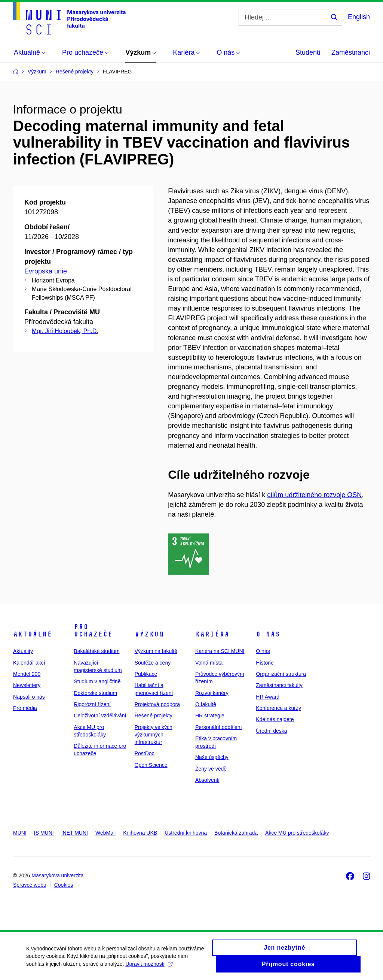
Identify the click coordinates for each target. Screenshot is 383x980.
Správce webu (30, 885)
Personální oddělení (219, 727)
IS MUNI (44, 833)
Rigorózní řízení (92, 704)
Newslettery (27, 685)
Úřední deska (271, 731)
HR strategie (210, 716)
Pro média (25, 708)
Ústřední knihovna (186, 833)
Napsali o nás (29, 697)
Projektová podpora (157, 704)
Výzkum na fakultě (156, 651)
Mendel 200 (27, 674)
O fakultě (206, 704)
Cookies (64, 885)
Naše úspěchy (212, 757)
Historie (265, 663)
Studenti (308, 52)
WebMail (105, 833)
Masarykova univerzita (57, 875)
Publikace (146, 674)
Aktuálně (33, 634)
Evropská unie (46, 271)
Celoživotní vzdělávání (100, 716)
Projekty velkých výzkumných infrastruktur (154, 735)
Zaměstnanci (351, 52)
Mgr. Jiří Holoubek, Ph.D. (65, 331)
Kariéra (212, 634)
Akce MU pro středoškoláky (297, 833)
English (359, 17)
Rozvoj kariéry (212, 693)
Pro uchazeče (93, 630)
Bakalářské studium (96, 651)
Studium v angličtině (97, 681)
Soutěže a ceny (153, 663)
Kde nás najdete (275, 719)
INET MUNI (75, 833)
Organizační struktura (281, 674)
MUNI (20, 833)
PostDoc (145, 753)
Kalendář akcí (29, 663)
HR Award (268, 697)
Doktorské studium (95, 693)
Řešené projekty (154, 716)
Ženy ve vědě (211, 769)
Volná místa (209, 663)
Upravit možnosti (149, 964)
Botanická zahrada (236, 833)
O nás (268, 634)
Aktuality (23, 651)
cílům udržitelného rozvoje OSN (314, 495)
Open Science (151, 765)
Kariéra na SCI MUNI (220, 651)
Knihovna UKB (140, 833)
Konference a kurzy (278, 708)
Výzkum (149, 634)
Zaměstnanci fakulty (279, 685)
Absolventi (207, 780)
